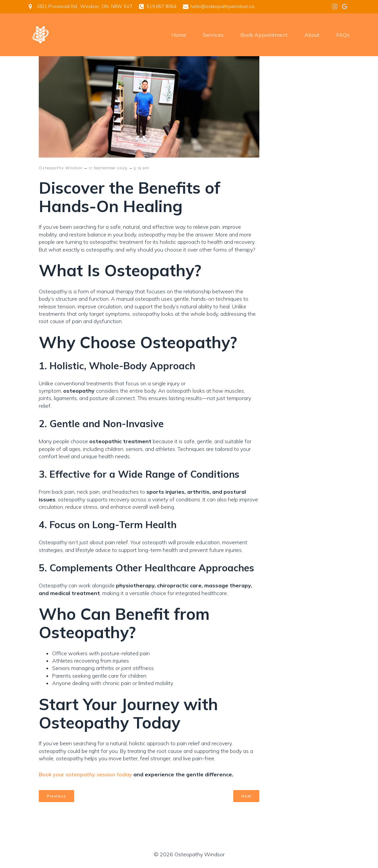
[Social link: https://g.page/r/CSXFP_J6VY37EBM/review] (345, 7)
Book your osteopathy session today (85, 774)
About (312, 35)
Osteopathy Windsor (61, 168)
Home (179, 35)
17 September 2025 (108, 168)
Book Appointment (264, 35)
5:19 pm (142, 168)
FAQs (343, 35)
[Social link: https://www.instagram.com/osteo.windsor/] (335, 7)
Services (213, 35)
